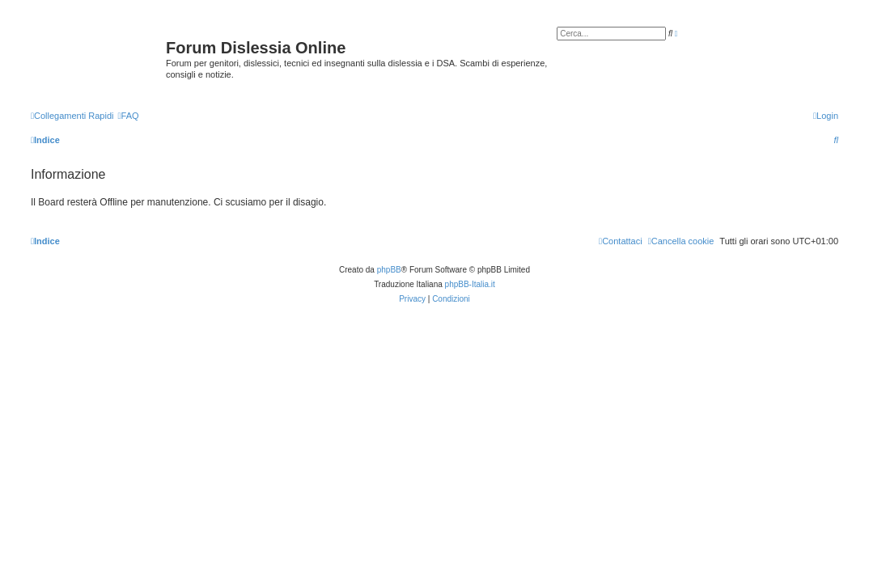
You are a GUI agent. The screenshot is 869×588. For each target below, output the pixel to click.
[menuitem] (128, 116)
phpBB (389, 270)
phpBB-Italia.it (470, 284)
